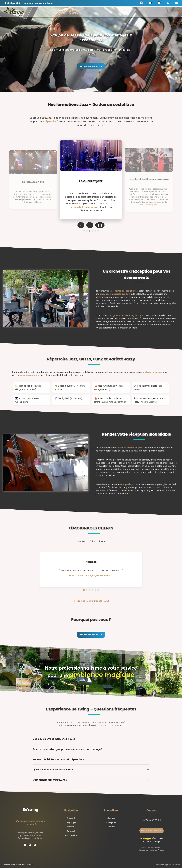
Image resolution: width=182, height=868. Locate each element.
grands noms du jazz (151, 372)
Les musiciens (124, 12)
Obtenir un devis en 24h (91, 66)
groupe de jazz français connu (128, 319)
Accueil (97, 12)
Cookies (177, 865)
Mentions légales (164, 865)
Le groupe (71, 822)
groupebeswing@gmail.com (38, 3)
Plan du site (71, 835)
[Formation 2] (87, 231)
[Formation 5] (95, 231)
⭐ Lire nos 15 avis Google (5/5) (91, 601)
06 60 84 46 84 (153, 820)
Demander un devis (152, 831)
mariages (47, 197)
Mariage (111, 818)
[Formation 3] (90, 231)
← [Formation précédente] (81, 225)
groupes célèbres (30, 375)
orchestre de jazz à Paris (124, 294)
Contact (176, 12)
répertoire (51, 121)
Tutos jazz (161, 12)
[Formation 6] (98, 231)
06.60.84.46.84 (12, 3)
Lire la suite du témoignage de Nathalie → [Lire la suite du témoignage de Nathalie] (91, 576)
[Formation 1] (84, 231)
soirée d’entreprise (148, 205)
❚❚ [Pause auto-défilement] (100, 225)
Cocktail (111, 827)
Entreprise (111, 822)
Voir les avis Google (151, 842)
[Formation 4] (92, 231)
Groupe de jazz (128, 488)
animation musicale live (113, 298)
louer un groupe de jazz (130, 451)
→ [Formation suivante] (90, 225)
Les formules (143, 12)
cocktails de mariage (86, 207)
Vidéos (109, 12)
